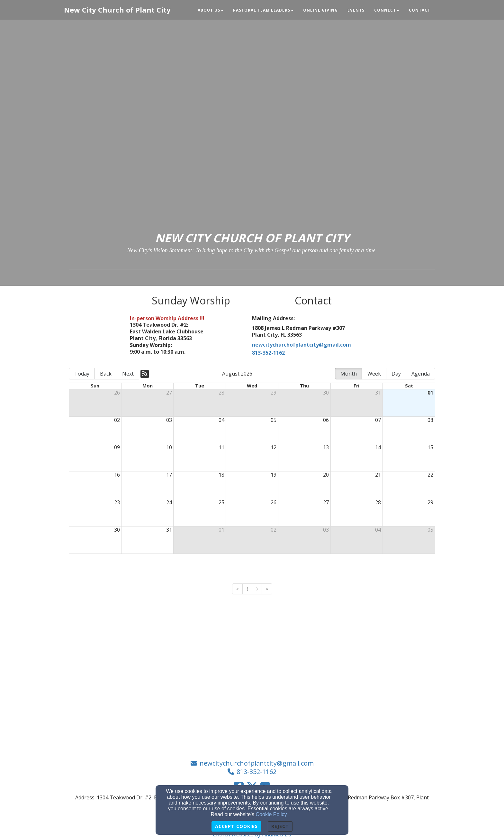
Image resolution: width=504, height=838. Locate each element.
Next (128, 374)
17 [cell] (169, 475)
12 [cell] (274, 447)
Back (106, 374)
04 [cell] (221, 420)
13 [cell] (326, 447)
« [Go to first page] (237, 589)
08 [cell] (430, 420)
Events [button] (356, 10)
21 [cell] (378, 475)
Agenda (421, 374)
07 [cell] (378, 420)
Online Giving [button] (320, 10)
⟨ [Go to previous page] (247, 589)
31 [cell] (378, 393)
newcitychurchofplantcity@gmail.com (301, 345)
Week (374, 374)
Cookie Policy (271, 814)
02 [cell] (117, 420)
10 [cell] (169, 447)
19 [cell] (274, 475)
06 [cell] (326, 420)
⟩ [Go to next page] (257, 589)
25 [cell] (221, 502)
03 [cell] (169, 420)
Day (396, 374)
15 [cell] (430, 447)
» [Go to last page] (267, 589)
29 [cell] (274, 393)
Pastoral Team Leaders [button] (263, 10)
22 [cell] (430, 475)
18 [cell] (221, 475)
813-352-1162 (256, 772)
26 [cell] (117, 393)
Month (349, 374)
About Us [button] (211, 10)
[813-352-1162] (313, 354)
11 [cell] (221, 447)
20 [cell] (326, 475)
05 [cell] (274, 420)
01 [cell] (430, 393)
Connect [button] (387, 10)
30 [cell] (326, 393)
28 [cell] (221, 393)
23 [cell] (117, 502)
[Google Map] (252, 654)
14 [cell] (378, 447)
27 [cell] (169, 393)
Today (82, 374)
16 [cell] (117, 475)
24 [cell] (169, 502)
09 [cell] (117, 447)
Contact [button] (420, 10)
